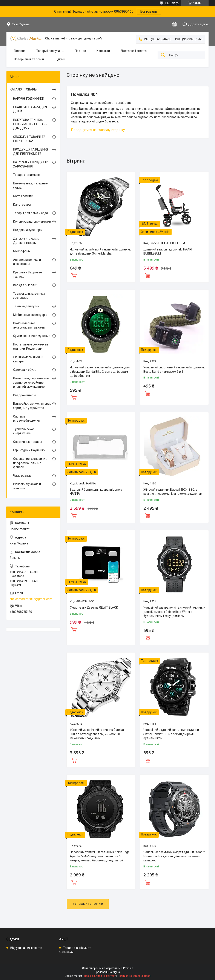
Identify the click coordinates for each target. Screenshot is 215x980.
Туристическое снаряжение (24, 431)
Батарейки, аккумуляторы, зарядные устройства (32, 406)
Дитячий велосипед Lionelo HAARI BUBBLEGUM (168, 252)
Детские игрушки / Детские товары (26, 241)
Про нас (80, 51)
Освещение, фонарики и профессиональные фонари (30, 463)
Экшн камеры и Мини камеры (28, 359)
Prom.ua (128, 968)
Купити (74, 275)
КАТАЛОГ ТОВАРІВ (23, 89)
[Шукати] (163, 55)
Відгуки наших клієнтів (26, 948)
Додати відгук (198, 24)
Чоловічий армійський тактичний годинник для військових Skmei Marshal (100, 252)
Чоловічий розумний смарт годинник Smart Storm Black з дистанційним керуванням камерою (174, 856)
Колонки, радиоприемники (32, 222)
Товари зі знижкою (26, 175)
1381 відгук (172, 3)
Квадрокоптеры (24, 395)
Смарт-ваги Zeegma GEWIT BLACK (94, 608)
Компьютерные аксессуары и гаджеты (29, 325)
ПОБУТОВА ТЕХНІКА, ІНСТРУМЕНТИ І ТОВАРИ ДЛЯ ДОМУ (30, 124)
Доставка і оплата (134, 51)
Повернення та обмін (29, 59)
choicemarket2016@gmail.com (31, 599)
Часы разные (22, 476)
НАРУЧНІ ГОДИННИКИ (29, 99)
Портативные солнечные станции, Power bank (31, 347)
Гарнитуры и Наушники (29, 450)
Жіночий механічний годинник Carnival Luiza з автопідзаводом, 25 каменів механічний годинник (97, 734)
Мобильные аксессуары (30, 315)
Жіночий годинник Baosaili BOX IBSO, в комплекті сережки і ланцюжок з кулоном (173, 492)
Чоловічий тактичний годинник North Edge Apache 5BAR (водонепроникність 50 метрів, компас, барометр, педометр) (100, 856)
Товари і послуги (48, 51)
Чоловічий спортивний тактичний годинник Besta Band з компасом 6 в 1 (174, 369)
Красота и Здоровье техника (28, 274)
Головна (20, 51)
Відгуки (60, 59)
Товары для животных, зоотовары (29, 296)
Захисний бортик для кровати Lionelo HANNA (96, 492)
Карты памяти (23, 196)
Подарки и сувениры (28, 230)
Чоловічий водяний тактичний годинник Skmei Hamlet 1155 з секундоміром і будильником (172, 734)
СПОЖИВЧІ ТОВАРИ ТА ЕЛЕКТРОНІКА (29, 139)
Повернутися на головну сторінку (98, 130)
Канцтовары (22, 205)
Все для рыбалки (25, 285)
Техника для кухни (26, 306)
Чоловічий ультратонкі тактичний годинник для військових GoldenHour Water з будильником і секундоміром (174, 612)
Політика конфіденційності (134, 976)
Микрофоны (22, 251)
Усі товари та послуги (88, 904)
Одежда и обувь (25, 370)
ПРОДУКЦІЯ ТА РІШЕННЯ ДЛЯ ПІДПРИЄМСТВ (31, 152)
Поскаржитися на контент (100, 976)
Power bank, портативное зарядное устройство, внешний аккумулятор (31, 382)
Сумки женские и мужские (32, 336)
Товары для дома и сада (31, 213)
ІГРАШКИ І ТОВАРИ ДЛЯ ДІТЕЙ (30, 109)
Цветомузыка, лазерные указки (30, 185)
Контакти (103, 51)
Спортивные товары (27, 442)
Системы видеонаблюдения (27, 419)
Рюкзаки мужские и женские (27, 486)
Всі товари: (149, 11)
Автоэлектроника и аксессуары (27, 262)
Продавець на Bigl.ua (108, 972)
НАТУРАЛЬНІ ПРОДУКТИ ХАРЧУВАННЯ (31, 164)
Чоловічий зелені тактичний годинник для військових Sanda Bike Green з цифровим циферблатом (100, 372)
